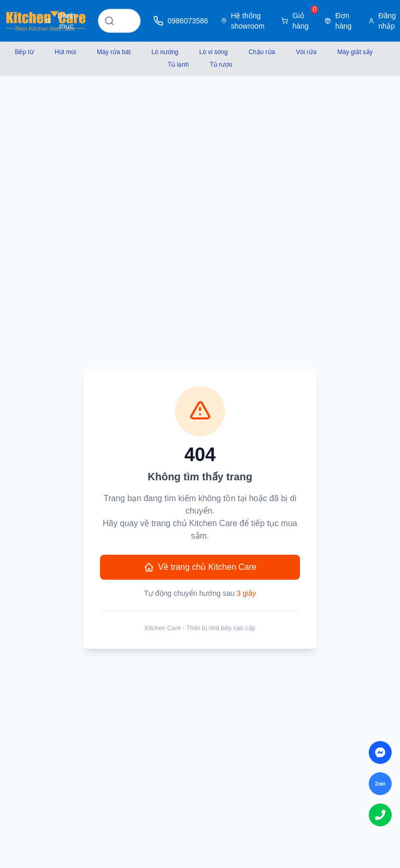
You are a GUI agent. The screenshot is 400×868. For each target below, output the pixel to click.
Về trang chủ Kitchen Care (200, 567)
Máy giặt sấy (355, 52)
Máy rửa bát (114, 52)
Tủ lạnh (178, 65)
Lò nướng (165, 52)
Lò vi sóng (214, 52)
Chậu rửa (262, 52)
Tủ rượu (221, 65)
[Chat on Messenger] (380, 752)
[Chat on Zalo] (380, 784)
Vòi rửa (306, 52)
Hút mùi (65, 52)
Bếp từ (24, 52)
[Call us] (380, 815)
